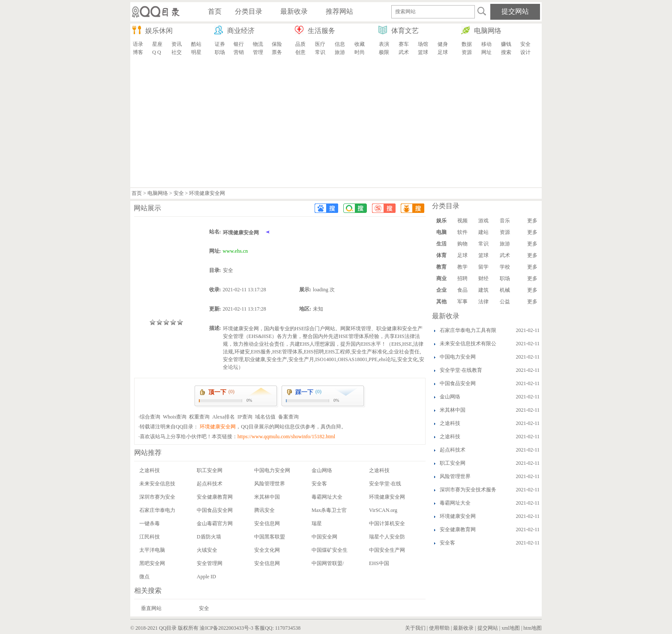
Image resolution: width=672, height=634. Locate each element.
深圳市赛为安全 (157, 497)
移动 (486, 44)
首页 (137, 193)
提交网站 (488, 628)
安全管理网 (210, 563)
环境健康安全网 (387, 497)
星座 (157, 44)
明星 (196, 52)
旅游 (340, 52)
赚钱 (506, 44)
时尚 (360, 52)
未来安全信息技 (157, 484)
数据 (467, 44)
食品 (462, 290)
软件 (462, 232)
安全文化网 (267, 550)
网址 (486, 52)
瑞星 (317, 523)
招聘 (462, 278)
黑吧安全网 (152, 563)
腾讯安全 (264, 510)
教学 (462, 267)
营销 (239, 52)
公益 (505, 302)
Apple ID (206, 577)
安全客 (319, 484)
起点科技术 (210, 484)
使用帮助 (439, 628)
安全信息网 (267, 523)
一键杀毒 (150, 523)
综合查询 (150, 417)
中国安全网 (324, 537)
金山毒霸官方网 (215, 523)
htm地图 (532, 628)
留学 (483, 267)
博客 (138, 52)
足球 (443, 52)
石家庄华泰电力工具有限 (468, 330)
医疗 (320, 44)
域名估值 (265, 417)
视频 (462, 221)
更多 (532, 221)
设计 (525, 52)
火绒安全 (207, 550)
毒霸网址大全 (327, 497)
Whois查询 (175, 417)
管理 (258, 52)
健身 (443, 44)
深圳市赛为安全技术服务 (468, 490)
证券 (220, 44)
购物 (462, 244)
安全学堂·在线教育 (461, 370)
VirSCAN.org (383, 510)
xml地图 (511, 628)
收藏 (360, 44)
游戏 (483, 221)
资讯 (177, 44)
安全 (525, 44)
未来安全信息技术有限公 (468, 344)
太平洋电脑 (152, 550)
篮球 (423, 52)
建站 (483, 232)
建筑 (483, 290)
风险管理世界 (270, 484)
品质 (300, 44)
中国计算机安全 (387, 523)
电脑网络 (158, 193)
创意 (300, 52)
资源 (467, 52)
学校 (505, 267)
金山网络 (322, 470)
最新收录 (463, 628)
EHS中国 (379, 563)
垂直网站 (151, 608)
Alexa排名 (223, 417)
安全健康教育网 (215, 497)
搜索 (506, 52)
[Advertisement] (336, 123)
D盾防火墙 (209, 537)
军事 (462, 302)
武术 (404, 52)
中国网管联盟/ (328, 563)
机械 (505, 290)
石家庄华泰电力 (157, 510)
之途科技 (150, 470)
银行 (239, 44)
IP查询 (245, 417)
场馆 (423, 44)
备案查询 (288, 417)
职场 (220, 52)
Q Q (156, 52)
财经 (483, 278)
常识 (320, 52)
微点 (144, 577)
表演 (384, 44)
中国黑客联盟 (270, 537)
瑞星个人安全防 (387, 537)
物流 (258, 44)
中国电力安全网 (272, 470)
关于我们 (415, 628)
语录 (138, 44)
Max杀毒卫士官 (329, 510)
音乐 (505, 221)
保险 (277, 44)
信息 (340, 44)
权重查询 (199, 417)
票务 (277, 52)
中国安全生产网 (387, 550)
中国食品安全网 (215, 510)
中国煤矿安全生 (330, 550)
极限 (384, 52)
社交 (177, 52)
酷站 (196, 44)
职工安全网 (210, 470)
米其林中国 (267, 497)
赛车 (404, 44)
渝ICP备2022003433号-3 (226, 628)
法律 (483, 302)
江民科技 (150, 537)
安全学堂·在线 (385, 484)
